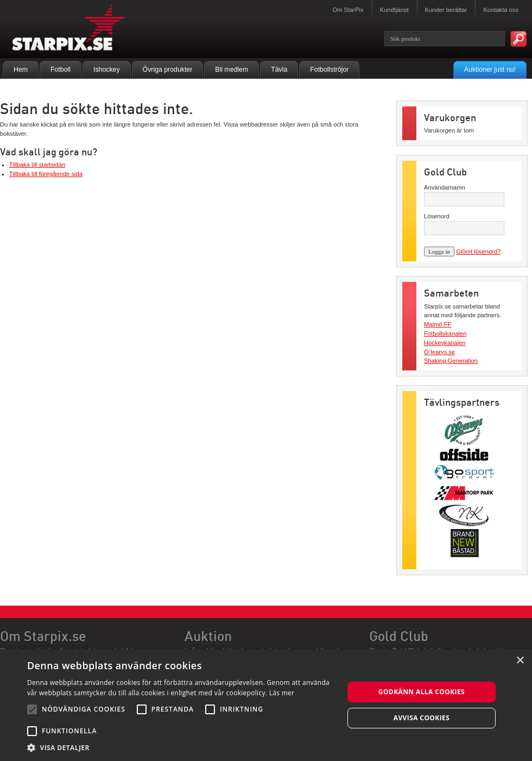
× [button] (520, 661)
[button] (181, 747)
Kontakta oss (501, 10)
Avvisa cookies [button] (422, 718)
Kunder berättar (446, 10)
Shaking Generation (451, 361)
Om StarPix (348, 10)
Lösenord (437, 216)
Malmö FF (438, 324)
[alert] (266, 705)
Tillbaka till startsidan (37, 165)
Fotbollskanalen (445, 334)
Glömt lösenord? (478, 251)
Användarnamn (445, 187)
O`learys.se (439, 352)
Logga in (439, 251)
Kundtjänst (394, 10)
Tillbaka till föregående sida (46, 174)
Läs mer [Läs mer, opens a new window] (282, 693)
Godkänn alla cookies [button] (422, 692)
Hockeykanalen (445, 343)
